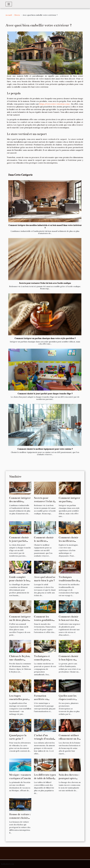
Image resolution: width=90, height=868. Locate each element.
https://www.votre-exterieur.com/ (55, 104)
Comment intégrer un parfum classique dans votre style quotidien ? (45, 338)
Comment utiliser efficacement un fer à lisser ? (70, 739)
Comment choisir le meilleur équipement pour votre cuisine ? (45, 449)
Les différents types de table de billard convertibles (45, 778)
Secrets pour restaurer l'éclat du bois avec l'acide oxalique (45, 283)
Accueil (9, 15)
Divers (17, 15)
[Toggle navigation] (9, 4)
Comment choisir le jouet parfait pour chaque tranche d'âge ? (45, 394)
